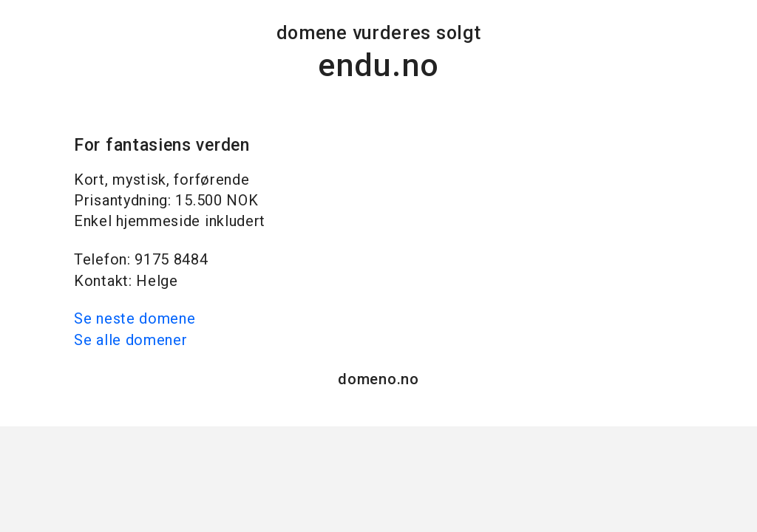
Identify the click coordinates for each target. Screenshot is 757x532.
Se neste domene (135, 318)
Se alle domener (131, 340)
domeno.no (378, 379)
